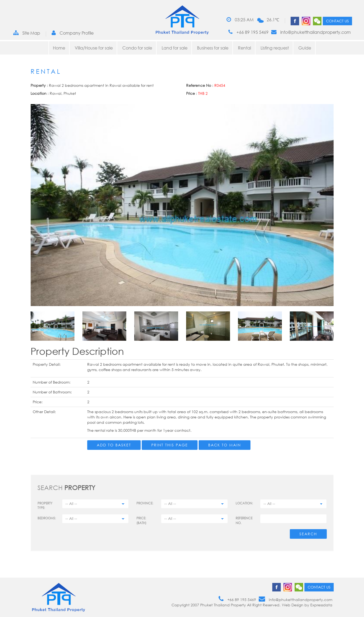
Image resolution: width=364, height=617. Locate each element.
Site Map (27, 33)
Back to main (225, 445)
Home (59, 48)
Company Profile (73, 33)
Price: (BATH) (141, 520)
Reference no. (244, 520)
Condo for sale (137, 48)
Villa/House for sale (94, 48)
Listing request (275, 48)
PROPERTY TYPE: (45, 505)
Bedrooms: (47, 518)
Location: (244, 503)
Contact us (337, 21)
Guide (305, 48)
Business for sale (213, 48)
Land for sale (175, 48)
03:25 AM (240, 20)
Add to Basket (114, 445)
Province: (145, 503)
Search (308, 534)
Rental (244, 48)
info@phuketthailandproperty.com (311, 32)
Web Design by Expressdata (307, 605)
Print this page (170, 445)
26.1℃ (273, 20)
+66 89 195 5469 (248, 32)
